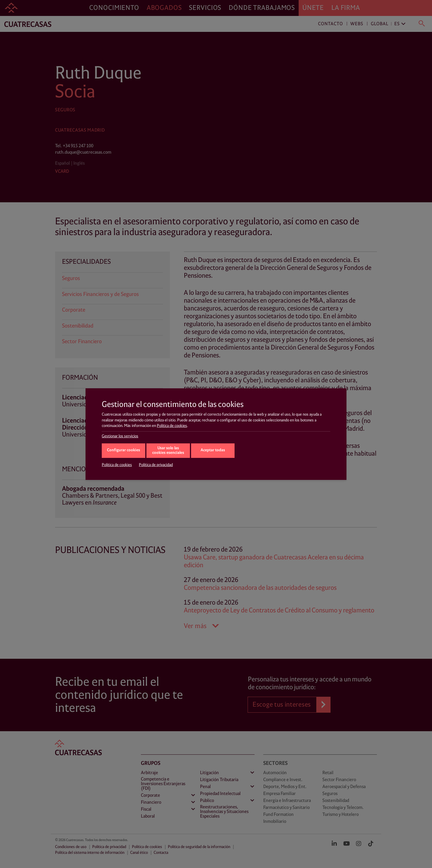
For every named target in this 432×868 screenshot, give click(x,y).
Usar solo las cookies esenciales (168, 451)
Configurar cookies (124, 450)
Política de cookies (172, 426)
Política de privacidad (156, 465)
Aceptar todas (213, 450)
